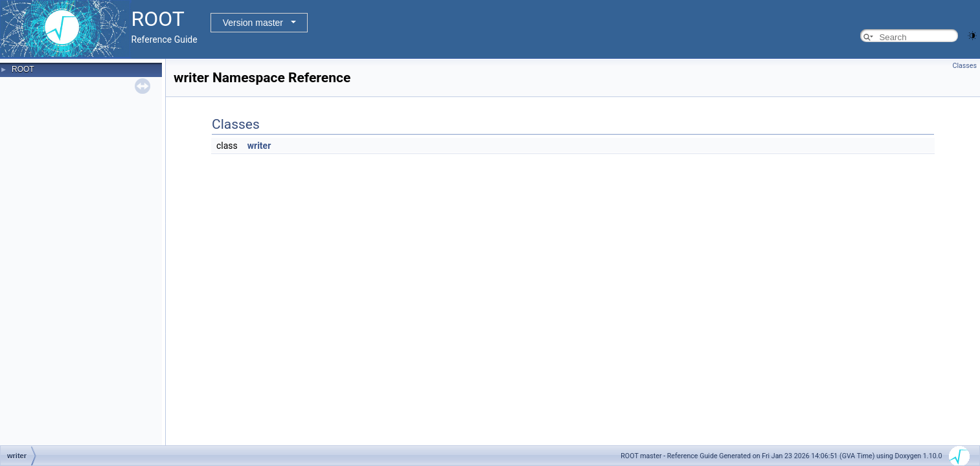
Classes (965, 66)
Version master (253, 23)
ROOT (23, 69)
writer (259, 146)
